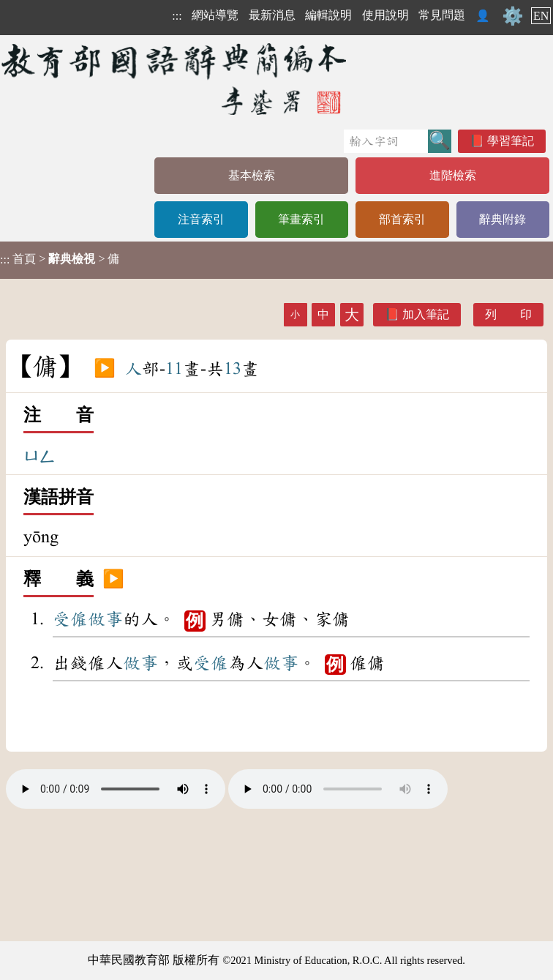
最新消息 (272, 15)
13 (233, 369)
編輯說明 (328, 15)
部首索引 (402, 219)
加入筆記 (426, 314)
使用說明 (385, 15)
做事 (105, 619)
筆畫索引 (301, 219)
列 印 (508, 314)
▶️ (105, 369)
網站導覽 (215, 15)
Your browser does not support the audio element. (116, 789)
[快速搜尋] (386, 141)
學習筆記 (511, 141)
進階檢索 (453, 175)
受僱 (70, 619)
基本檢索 (252, 175)
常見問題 (442, 15)
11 (174, 369)
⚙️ (513, 16)
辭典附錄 (503, 219)
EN (541, 16)
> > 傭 (60, 259)
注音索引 (201, 219)
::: (177, 16)
